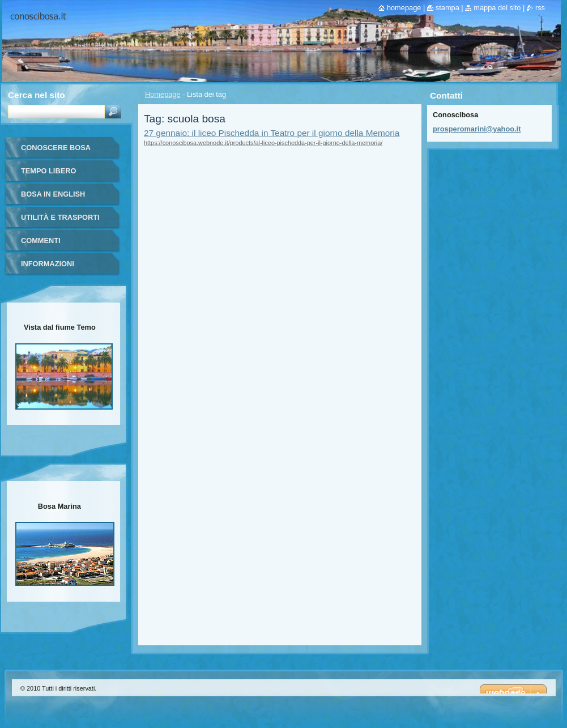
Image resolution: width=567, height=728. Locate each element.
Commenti (41, 240)
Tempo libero (48, 171)
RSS (540, 8)
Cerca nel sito (37, 95)
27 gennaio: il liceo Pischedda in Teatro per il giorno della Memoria (272, 133)
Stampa (447, 8)
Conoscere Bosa (56, 148)
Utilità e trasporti (60, 217)
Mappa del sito (497, 8)
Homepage (163, 94)
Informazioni (48, 264)
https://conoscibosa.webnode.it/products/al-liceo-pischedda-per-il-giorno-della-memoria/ (263, 143)
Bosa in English (53, 194)
